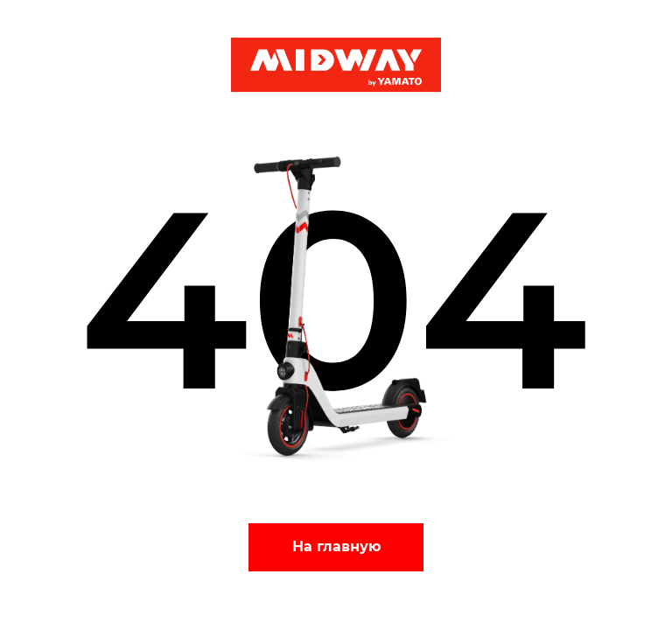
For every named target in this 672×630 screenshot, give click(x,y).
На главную (336, 546)
